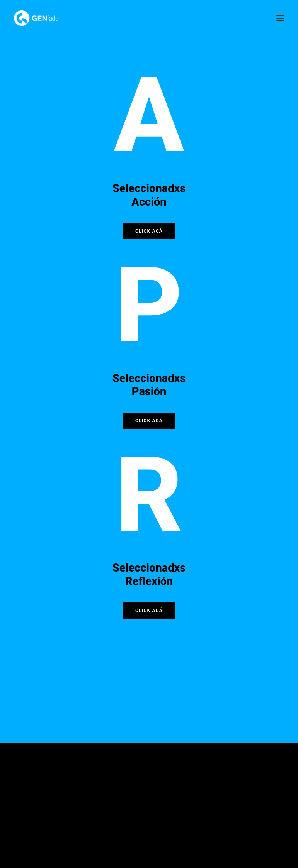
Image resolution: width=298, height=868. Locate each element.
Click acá (149, 231)
